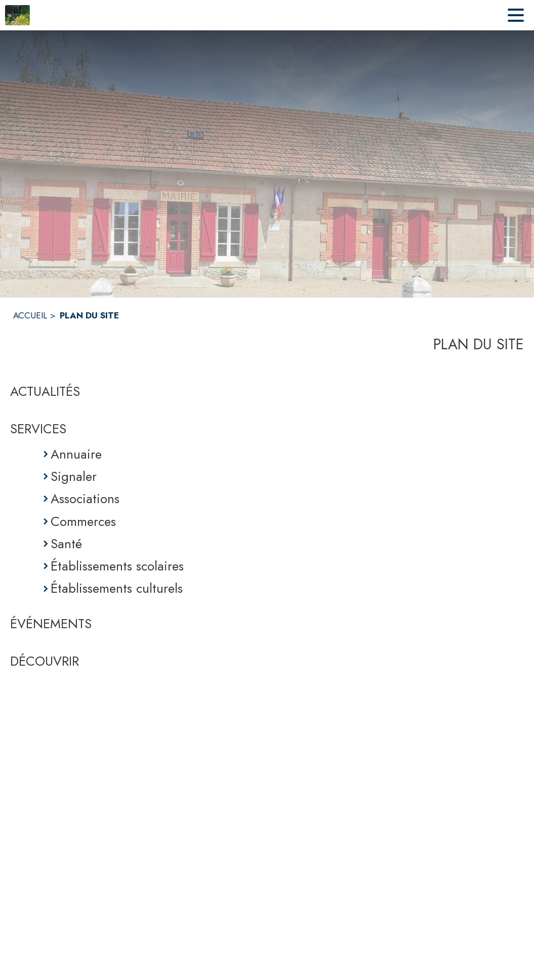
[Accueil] (17, 15)
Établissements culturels (117, 588)
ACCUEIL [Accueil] (30, 315)
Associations (85, 499)
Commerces (83, 521)
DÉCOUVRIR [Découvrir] (45, 661)
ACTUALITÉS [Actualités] (45, 391)
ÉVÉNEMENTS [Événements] (51, 624)
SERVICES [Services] (38, 429)
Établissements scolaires (117, 566)
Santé (66, 544)
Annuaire (76, 454)
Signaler (74, 476)
